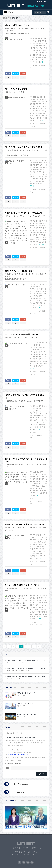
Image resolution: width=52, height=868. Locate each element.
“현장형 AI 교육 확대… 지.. (26, 704)
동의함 (9, 764)
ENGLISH (47, 2)
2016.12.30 (33, 499)
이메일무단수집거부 (36, 848)
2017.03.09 (33, 65)
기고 (31, 68)
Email (8, 768)
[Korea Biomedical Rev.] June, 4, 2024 (18, 671)
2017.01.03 (33, 433)
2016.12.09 (33, 622)
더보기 (43, 62)
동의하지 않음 (17, 764)
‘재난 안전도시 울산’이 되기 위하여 (20, 271)
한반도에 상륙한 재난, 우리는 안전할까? (22, 585)
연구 (31, 250)
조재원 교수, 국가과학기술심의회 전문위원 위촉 (25, 525)
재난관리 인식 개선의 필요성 (17, 25)
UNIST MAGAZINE (37, 435)
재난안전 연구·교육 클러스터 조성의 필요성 (23, 147)
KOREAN (40, 2)
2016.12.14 (33, 562)
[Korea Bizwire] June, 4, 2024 (15, 663)
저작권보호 (25, 848)
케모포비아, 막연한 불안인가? (18, 89)
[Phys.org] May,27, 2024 (14, 679)
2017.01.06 (33, 372)
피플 (34, 68)
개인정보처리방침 (14, 848)
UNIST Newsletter (21, 784)
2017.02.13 (33, 124)
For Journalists (20, 792)
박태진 (42, 65)
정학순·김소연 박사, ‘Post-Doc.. (27, 693)
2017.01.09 (33, 311)
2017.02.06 (33, 189)
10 (29, 646)
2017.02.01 (33, 248)
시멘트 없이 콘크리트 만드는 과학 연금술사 (23, 213)
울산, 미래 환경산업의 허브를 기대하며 (22, 335)
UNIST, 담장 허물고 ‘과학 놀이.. (27, 714)
